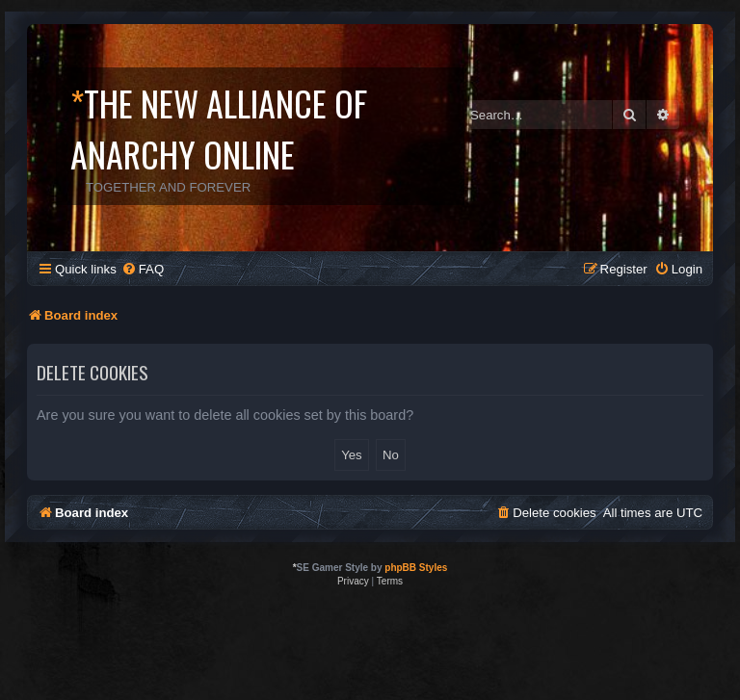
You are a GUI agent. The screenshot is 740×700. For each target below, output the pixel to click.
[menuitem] (143, 269)
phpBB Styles (416, 568)
